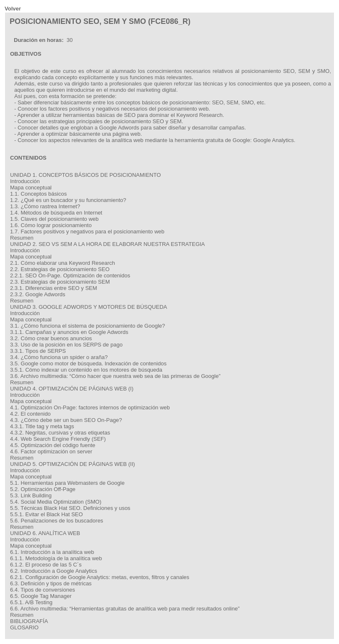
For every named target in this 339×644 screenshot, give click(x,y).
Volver (13, 9)
